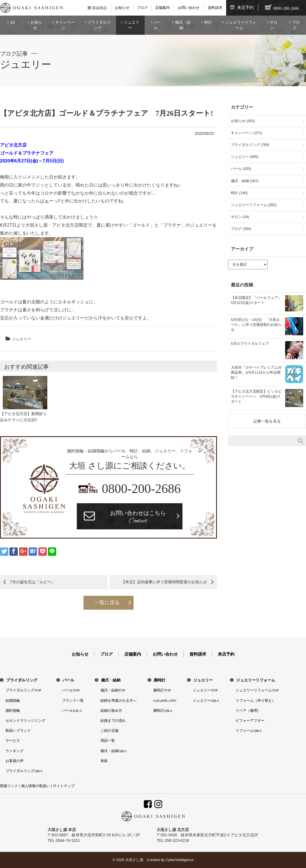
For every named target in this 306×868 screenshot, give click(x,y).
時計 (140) (239, 193)
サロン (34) (240, 217)
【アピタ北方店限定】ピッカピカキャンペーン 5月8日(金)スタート (256, 396)
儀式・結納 (183, 25)
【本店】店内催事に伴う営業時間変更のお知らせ (164, 582)
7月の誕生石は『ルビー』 (33, 582)
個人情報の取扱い (36, 786)
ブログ (142, 8)
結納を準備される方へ (119, 700)
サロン (273, 25)
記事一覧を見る (267, 421)
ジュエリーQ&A (206, 700)
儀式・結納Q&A (113, 751)
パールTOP (71, 690)
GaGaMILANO (165, 700)
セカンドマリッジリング (25, 721)
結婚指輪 (13, 700)
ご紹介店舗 (109, 731)
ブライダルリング (99, 25)
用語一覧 (108, 741)
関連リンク (9, 786)
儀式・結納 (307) (245, 181)
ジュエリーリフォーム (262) (254, 205)
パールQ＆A (72, 710)
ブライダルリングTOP (23, 690)
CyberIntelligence (179, 860)
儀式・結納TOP (113, 690)
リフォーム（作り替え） (256, 700)
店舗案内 (162, 8)
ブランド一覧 (73, 700)
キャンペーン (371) (246, 133)
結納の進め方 (111, 710)
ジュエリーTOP (205, 690)
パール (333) (241, 169)
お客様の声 (15, 761)
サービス (13, 741)
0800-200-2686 (141, 489)
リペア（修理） (248, 710)
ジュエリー (132, 25)
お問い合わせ (189, 8)
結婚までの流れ (113, 721)
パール (157, 25)
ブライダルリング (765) (250, 145)
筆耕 (104, 761)
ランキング (15, 751)
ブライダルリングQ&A (24, 771)
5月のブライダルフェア (250, 344)
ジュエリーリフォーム (241, 25)
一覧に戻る (107, 602)
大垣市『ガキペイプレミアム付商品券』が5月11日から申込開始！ (256, 372)
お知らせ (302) (243, 121)
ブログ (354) (241, 229)
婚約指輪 (13, 710)
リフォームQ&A (249, 731)
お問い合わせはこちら (138, 518)
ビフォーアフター (250, 721)
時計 (208, 22)
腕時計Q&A (163, 710)
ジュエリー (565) (245, 157)
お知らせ (122, 8)
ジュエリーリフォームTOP (257, 690)
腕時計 (160, 680)
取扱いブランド (18, 731)
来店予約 (245, 8)
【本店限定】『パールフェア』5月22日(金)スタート (256, 300)
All (13, 22)
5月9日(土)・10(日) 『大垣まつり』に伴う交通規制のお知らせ (256, 325)
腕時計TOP (162, 690)
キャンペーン (65, 25)
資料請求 (215, 8)
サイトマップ (64, 786)
